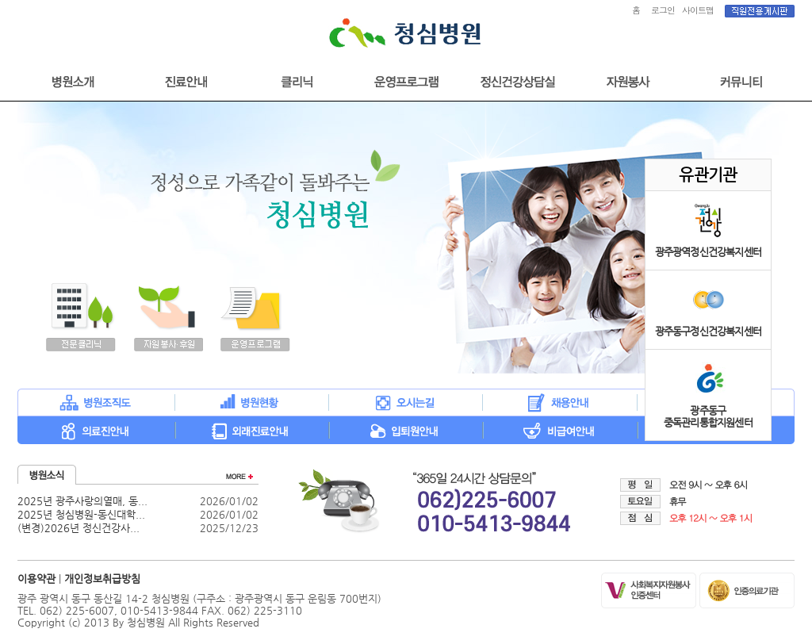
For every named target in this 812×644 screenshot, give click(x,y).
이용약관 (36, 579)
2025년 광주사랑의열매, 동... (82, 501)
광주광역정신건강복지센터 (708, 252)
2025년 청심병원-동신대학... (81, 514)
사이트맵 (698, 10)
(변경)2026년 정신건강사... (79, 528)
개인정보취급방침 (102, 579)
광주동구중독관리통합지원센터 (708, 416)
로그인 (663, 10)
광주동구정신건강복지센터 (708, 331)
